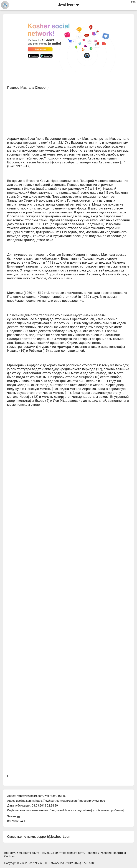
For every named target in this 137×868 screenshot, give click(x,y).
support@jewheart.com (54, 837)
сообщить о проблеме (108, 810)
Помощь (46, 853)
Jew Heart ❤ (29, 863)
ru (18, 816)
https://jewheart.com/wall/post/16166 (41, 796)
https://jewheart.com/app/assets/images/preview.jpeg (70, 801)
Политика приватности (69, 853)
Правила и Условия (98, 853)
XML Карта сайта (28, 853)
